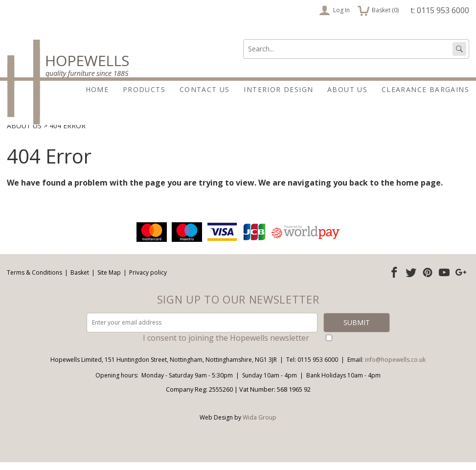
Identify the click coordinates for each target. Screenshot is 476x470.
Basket (80, 280)
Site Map (109, 280)
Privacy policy (148, 280)
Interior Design (278, 89)
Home (97, 89)
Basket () (378, 10)
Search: (243, 39)
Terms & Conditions (34, 280)
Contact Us (205, 89)
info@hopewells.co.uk (395, 367)
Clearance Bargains (425, 89)
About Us (347, 89)
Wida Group (260, 425)
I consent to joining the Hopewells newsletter (226, 346)
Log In (334, 10)
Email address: (0, 228)
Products (144, 89)
